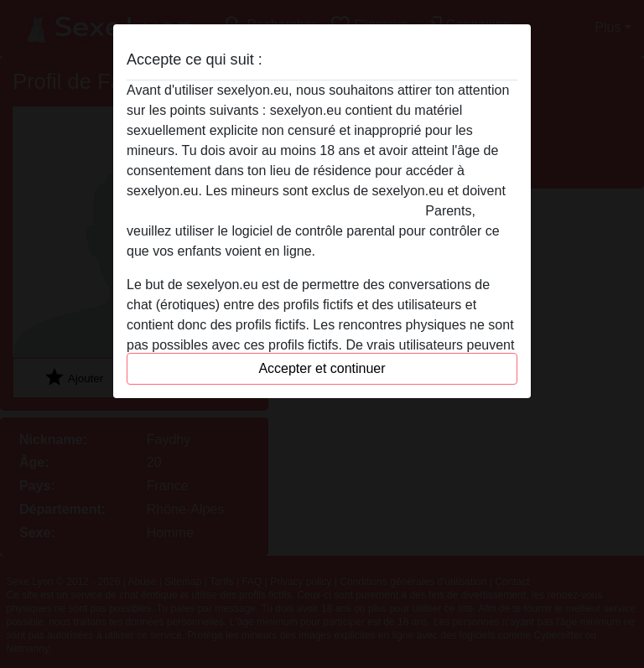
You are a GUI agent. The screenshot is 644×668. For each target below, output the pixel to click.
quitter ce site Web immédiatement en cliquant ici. (274, 211)
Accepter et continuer (322, 368)
